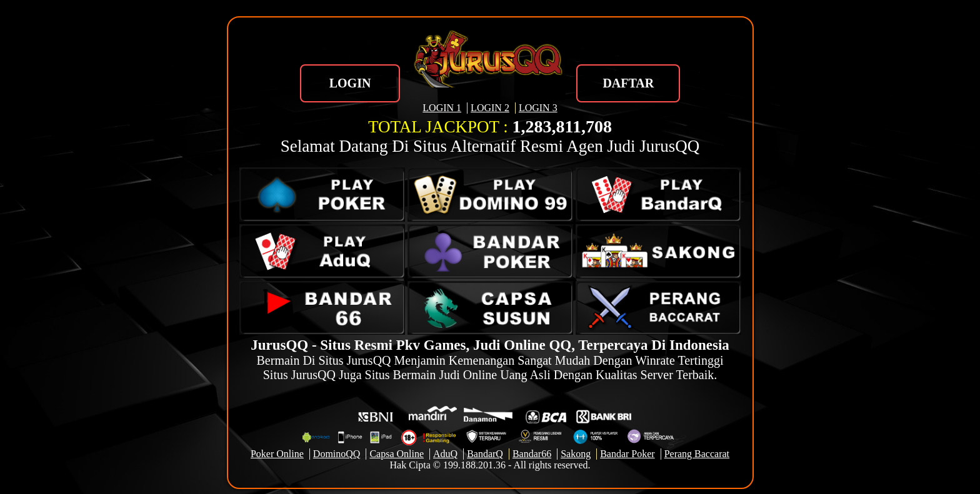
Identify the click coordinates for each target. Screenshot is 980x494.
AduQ (445, 454)
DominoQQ (337, 454)
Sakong (576, 454)
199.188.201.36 (474, 465)
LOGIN (350, 83)
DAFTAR (628, 83)
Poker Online (277, 454)
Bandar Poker (627, 454)
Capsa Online (397, 454)
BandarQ (485, 454)
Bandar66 (532, 454)
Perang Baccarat (697, 454)
